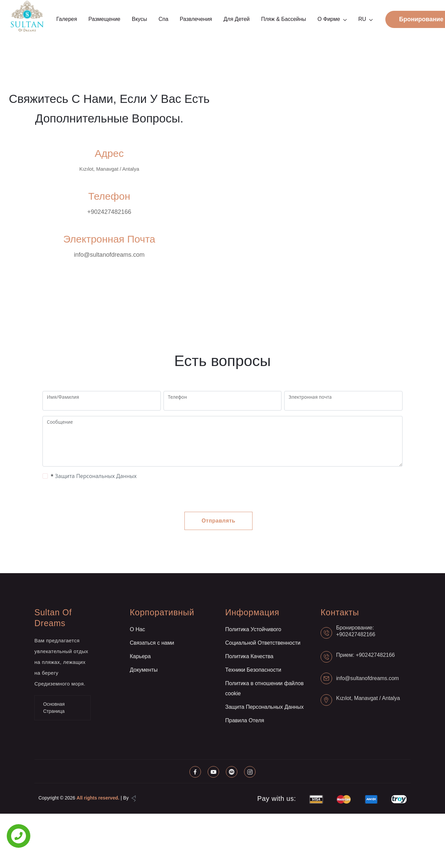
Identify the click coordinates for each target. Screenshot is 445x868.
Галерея (67, 19)
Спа (163, 19)
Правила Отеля (245, 720)
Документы (144, 670)
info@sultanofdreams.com (109, 255)
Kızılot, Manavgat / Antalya (368, 698)
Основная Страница (54, 708)
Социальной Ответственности (263, 643)
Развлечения (196, 19)
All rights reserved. (98, 798)
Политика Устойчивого (253, 629)
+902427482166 (109, 212)
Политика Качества (249, 656)
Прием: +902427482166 (365, 655)
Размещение (104, 19)
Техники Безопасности (253, 670)
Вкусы (139, 19)
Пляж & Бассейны (283, 19)
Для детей (236, 19)
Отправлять (218, 521)
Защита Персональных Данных (96, 476)
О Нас (137, 629)
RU (362, 19)
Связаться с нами (152, 643)
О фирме (329, 19)
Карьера (140, 656)
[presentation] (96, 496)
